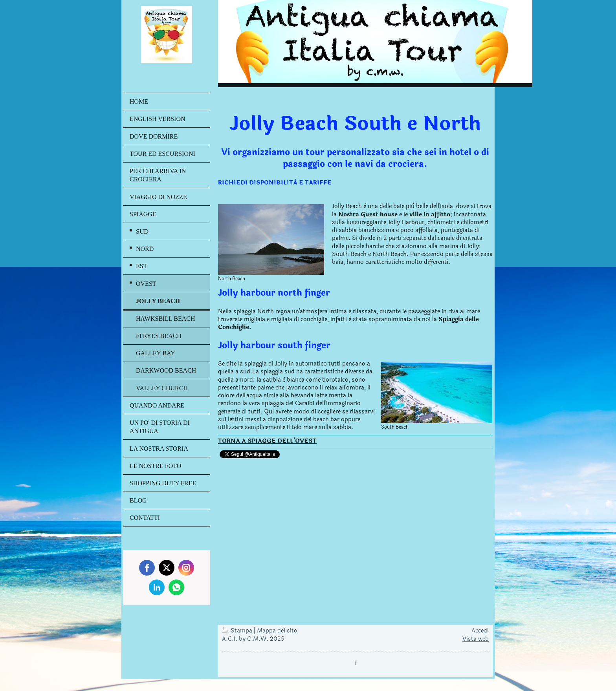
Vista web (476, 639)
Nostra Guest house (368, 215)
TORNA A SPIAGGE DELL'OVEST (267, 441)
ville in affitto (430, 215)
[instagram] (186, 568)
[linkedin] (157, 587)
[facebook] (147, 568)
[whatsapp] (176, 587)
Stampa (238, 631)
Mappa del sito (277, 631)
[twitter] (167, 568)
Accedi (480, 631)
